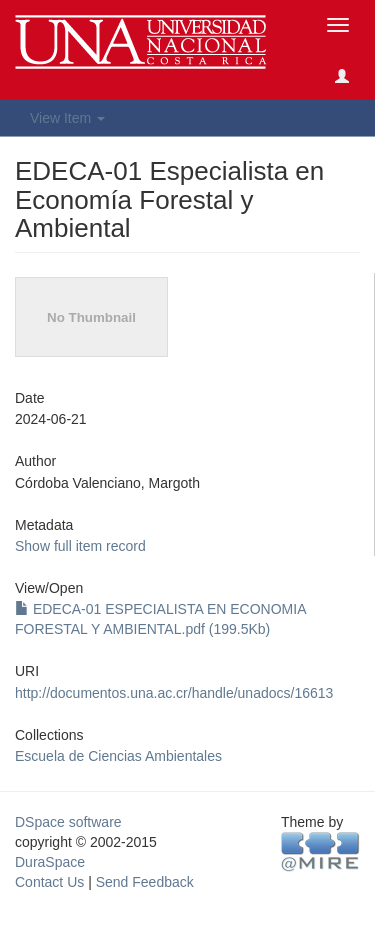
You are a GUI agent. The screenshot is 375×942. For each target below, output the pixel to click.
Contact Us (49, 882)
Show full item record (80, 546)
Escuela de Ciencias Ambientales (118, 756)
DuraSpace (50, 862)
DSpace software (68, 822)
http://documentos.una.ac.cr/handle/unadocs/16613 (174, 693)
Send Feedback (145, 882)
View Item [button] (67, 118)
